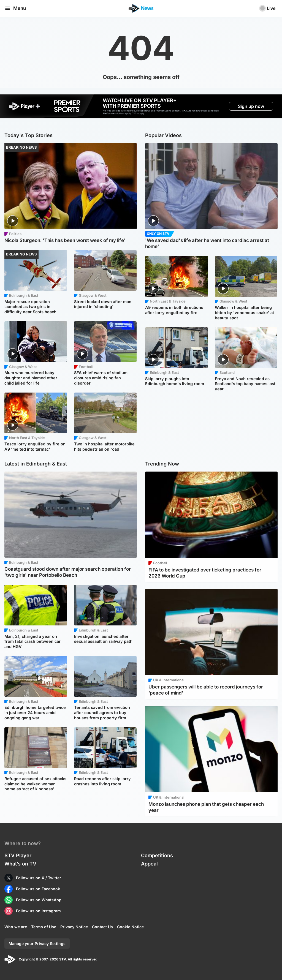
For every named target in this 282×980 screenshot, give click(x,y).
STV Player (18, 855)
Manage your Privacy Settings (37, 944)
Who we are (16, 927)
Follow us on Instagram (38, 911)
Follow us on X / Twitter (39, 878)
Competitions (157, 855)
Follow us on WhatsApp (39, 900)
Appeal (149, 864)
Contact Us (102, 927)
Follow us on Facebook (38, 889)
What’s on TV (20, 864)
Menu (15, 8)
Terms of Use (44, 927)
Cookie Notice (130, 927)
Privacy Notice (74, 927)
